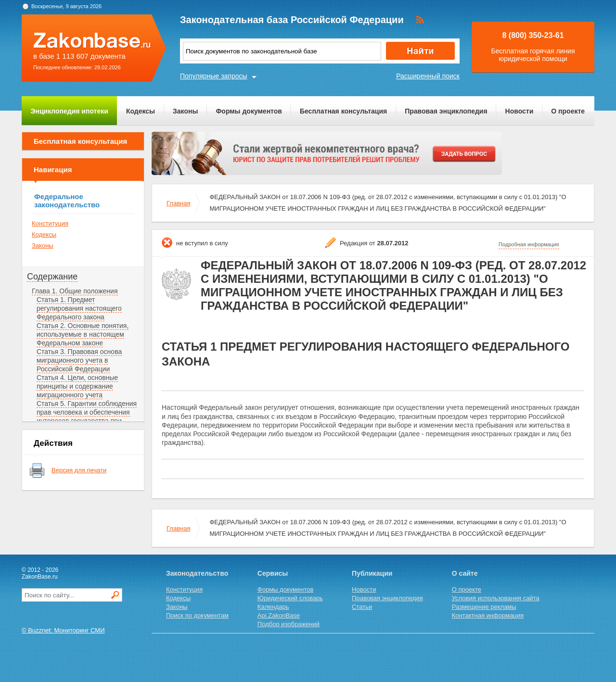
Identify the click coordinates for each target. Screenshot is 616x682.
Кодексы (141, 111)
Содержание (52, 277)
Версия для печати (79, 470)
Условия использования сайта (496, 598)
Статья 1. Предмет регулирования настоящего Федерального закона (79, 308)
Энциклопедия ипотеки (70, 111)
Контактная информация (488, 615)
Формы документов (249, 111)
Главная (178, 203)
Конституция (50, 223)
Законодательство (197, 573)
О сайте (465, 573)
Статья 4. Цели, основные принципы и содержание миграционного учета (77, 386)
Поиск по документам (197, 615)
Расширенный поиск (428, 76)
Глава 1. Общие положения (75, 291)
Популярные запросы (214, 76)
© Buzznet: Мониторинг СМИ (63, 630)
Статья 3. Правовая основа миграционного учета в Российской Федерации (79, 360)
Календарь (273, 607)
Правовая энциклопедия (446, 111)
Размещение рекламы (484, 607)
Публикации (372, 573)
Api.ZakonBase (279, 615)
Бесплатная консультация (343, 111)
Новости (520, 111)
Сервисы (273, 573)
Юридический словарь (290, 598)
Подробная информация (529, 244)
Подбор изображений (289, 624)
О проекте (568, 111)
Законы (185, 111)
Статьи (362, 607)
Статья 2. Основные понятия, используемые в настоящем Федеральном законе (83, 334)
